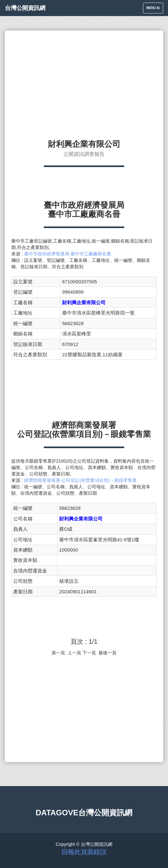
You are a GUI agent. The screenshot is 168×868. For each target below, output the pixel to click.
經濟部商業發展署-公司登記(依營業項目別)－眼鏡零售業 (80, 480)
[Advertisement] (84, 82)
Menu (155, 9)
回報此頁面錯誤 (84, 852)
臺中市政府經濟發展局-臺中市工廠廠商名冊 (68, 254)
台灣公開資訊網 (25, 8)
